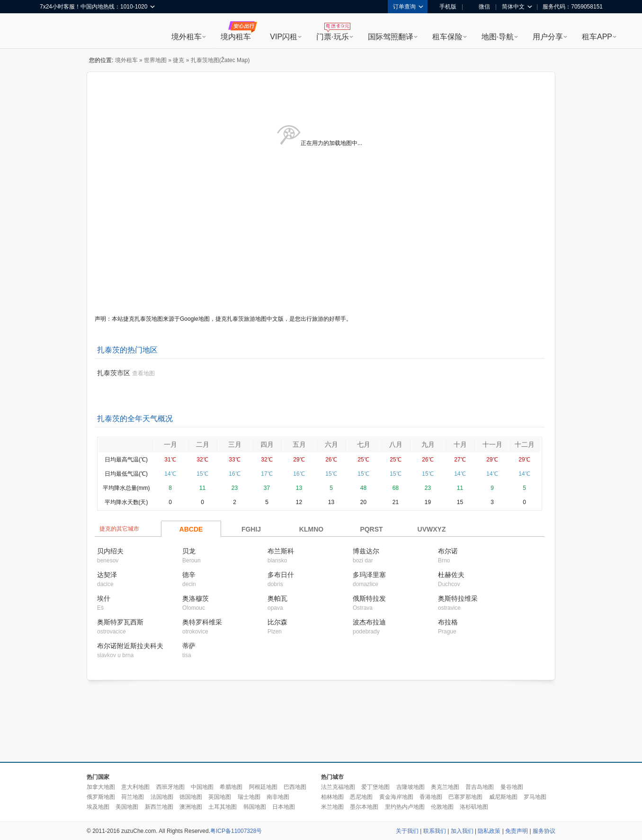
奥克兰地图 (445, 787)
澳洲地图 (191, 807)
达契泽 (107, 575)
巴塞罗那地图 (465, 797)
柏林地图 (332, 797)
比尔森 (277, 622)
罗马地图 (535, 797)
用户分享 (548, 37)
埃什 (104, 598)
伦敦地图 (442, 807)
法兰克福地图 (338, 787)
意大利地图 (135, 787)
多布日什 (281, 575)
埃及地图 (98, 807)
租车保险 (447, 37)
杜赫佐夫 (451, 575)
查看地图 (143, 373)
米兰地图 (332, 807)
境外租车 (187, 37)
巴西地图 (295, 787)
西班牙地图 (170, 787)
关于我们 (407, 831)
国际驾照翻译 (391, 37)
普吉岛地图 (480, 787)
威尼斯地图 (503, 797)
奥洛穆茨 (196, 598)
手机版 (445, 7)
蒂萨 (189, 646)
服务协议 (544, 831)
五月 (299, 444)
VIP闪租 (284, 37)
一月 (170, 444)
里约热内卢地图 (405, 807)
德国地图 (191, 797)
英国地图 (220, 797)
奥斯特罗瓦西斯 (120, 622)
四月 (267, 444)
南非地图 (278, 797)
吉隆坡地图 (410, 787)
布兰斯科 (281, 551)
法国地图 (162, 797)
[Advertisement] (321, 722)
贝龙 (189, 551)
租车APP (597, 37)
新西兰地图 (159, 807)
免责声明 (517, 831)
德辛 (189, 575)
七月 (364, 444)
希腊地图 (231, 787)
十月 (460, 444)
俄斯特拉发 (369, 598)
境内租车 (236, 37)
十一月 (492, 444)
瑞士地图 (249, 797)
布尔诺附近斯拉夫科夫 (130, 646)
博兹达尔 (366, 551)
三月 (235, 444)
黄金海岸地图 (396, 797)
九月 (428, 444)
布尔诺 (448, 551)
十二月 (525, 444)
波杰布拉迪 (369, 622)
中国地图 (202, 787)
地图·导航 (498, 37)
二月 (203, 444)
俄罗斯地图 (101, 797)
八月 (396, 444)
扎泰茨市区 (114, 373)
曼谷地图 (512, 787)
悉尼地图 (361, 797)
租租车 (52, 32)
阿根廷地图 (263, 787)
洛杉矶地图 (474, 807)
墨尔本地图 (364, 807)
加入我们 (462, 831)
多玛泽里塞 (369, 575)
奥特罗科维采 (202, 622)
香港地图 (431, 797)
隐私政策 (489, 831)
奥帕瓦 (277, 598)
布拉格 (448, 622)
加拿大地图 (101, 787)
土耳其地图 (223, 807)
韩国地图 (255, 807)
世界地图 (155, 60)
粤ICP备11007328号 (236, 831)
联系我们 (435, 831)
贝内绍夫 (110, 551)
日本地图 (284, 807)
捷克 (178, 60)
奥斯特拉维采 (458, 598)
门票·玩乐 (332, 37)
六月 (331, 444)
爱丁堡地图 (375, 787)
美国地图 (127, 807)
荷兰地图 (133, 797)
